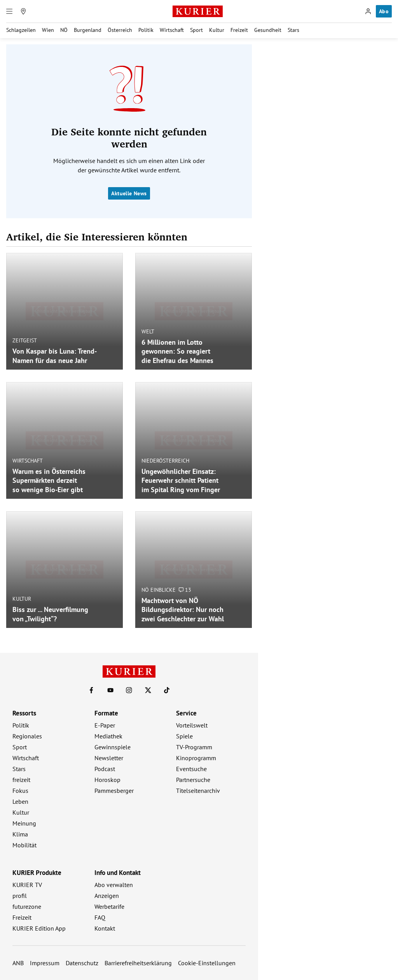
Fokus (20, 791)
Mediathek (108, 736)
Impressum (45, 963)
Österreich (120, 30)
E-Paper (105, 725)
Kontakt (105, 928)
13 (185, 589)
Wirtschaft (172, 30)
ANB (18, 963)
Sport (196, 30)
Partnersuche (193, 780)
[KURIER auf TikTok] (167, 690)
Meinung (24, 823)
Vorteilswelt (192, 725)
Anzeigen (107, 896)
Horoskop (107, 780)
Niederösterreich (165, 460)
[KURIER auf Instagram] (129, 690)
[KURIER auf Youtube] (110, 690)
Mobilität (24, 845)
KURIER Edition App (39, 928)
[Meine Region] (23, 11)
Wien (48, 30)
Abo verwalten (114, 885)
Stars (293, 30)
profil (20, 896)
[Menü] (9, 11)
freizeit (21, 780)
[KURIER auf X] (148, 690)
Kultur (217, 30)
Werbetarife (109, 906)
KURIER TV (27, 885)
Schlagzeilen (21, 30)
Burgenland (88, 30)
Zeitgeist (25, 340)
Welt (148, 331)
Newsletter (109, 758)
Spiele (184, 736)
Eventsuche (191, 769)
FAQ (100, 917)
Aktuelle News (129, 193)
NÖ (64, 30)
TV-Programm (194, 747)
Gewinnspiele (113, 747)
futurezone (27, 906)
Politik (146, 30)
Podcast (105, 769)
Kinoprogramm (196, 758)
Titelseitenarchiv (198, 791)
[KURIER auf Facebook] (91, 690)
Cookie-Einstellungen (207, 963)
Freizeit (239, 30)
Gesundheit (268, 30)
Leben (20, 801)
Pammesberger (114, 791)
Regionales (27, 736)
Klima (20, 834)
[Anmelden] (368, 11)
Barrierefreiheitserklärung (138, 963)
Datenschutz (82, 963)
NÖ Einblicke (159, 589)
